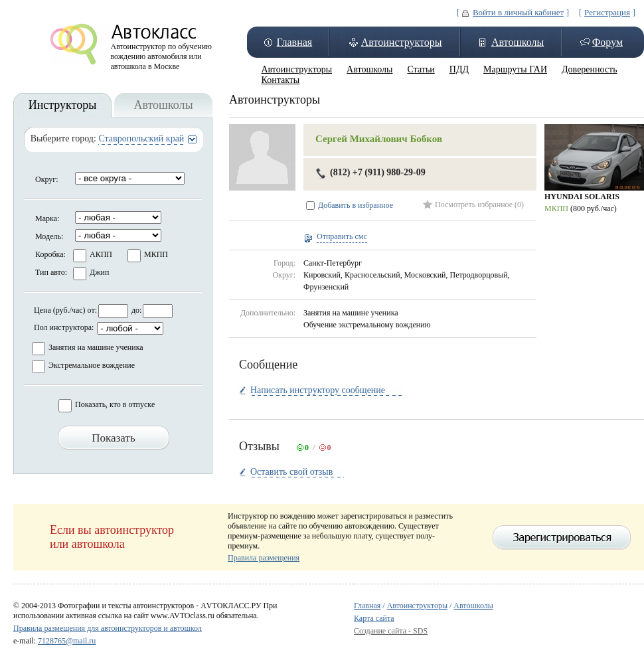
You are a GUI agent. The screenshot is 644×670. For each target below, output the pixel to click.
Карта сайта (374, 618)
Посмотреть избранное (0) (479, 205)
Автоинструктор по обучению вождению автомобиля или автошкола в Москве (162, 53)
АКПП (101, 254)
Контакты (281, 80)
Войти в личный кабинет (518, 12)
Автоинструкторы (402, 42)
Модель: (49, 236)
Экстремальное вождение (92, 365)
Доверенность (590, 69)
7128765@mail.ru (67, 641)
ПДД (459, 69)
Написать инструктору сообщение (318, 390)
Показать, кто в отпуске (115, 404)
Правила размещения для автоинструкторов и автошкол (108, 628)
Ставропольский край (141, 138)
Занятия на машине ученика (96, 347)
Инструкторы (63, 105)
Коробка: (50, 254)
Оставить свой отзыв (291, 472)
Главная (294, 42)
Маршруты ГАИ (515, 69)
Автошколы (518, 42)
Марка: (47, 218)
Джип (99, 272)
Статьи (421, 69)
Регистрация (607, 12)
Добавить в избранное (356, 205)
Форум (607, 42)
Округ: (47, 179)
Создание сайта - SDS (391, 631)
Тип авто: (51, 272)
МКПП (156, 254)
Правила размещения (264, 558)
